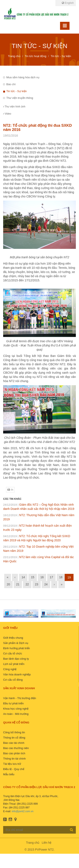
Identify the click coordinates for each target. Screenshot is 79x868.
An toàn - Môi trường (16, 714)
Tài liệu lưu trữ (12, 764)
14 (23, 577)
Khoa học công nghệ (16, 709)
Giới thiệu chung (13, 638)
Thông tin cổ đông (14, 738)
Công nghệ (10, 669)
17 (51, 577)
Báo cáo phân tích (14, 753)
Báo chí (11, 84)
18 (61, 577)
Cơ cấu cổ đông (13, 680)
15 (33, 577)
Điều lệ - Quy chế (14, 769)
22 (27, 584)
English (68, 3)
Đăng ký (72, 830)
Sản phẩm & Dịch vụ (16, 643)
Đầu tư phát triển (13, 703)
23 (37, 584)
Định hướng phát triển (17, 648)
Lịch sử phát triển (14, 664)
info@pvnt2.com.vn (23, 811)
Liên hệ (47, 843)
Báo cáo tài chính (14, 743)
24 (46, 584)
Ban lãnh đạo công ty (16, 659)
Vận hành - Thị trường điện (20, 698)
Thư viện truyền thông (20, 98)
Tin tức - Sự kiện (17, 91)
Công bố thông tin (14, 732)
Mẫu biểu (9, 774)
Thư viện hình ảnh (14, 107)
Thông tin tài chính (14, 759)
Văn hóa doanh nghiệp (17, 674)
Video (7, 114)
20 (8, 584)
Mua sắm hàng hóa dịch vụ (23, 77)
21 (18, 584)
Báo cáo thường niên (16, 748)
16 (42, 577)
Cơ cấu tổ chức (13, 653)
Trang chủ (33, 843)
